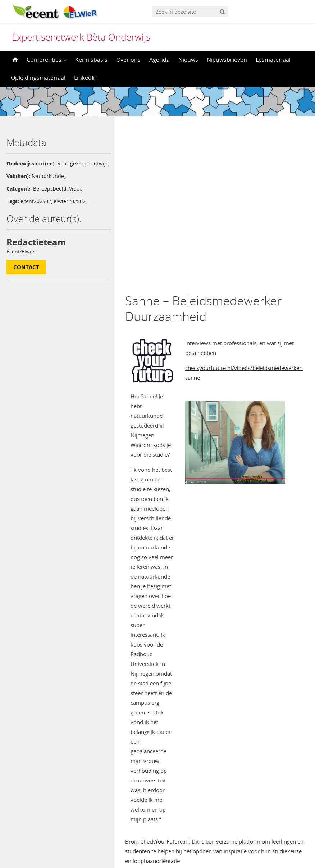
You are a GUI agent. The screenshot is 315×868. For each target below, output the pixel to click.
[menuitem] (157, 849)
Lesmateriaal (273, 60)
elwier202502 (70, 209)
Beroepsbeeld (50, 196)
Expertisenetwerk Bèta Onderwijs (81, 37)
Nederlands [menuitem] (162, 849)
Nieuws (188, 60)
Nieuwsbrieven (227, 60)
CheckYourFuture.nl (165, 676)
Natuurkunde (48, 184)
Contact (26, 275)
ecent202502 (36, 209)
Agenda (159, 60)
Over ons (128, 60)
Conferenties (47, 60)
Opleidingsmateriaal (38, 78)
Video (76, 196)
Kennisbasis (91, 60)
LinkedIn (85, 78)
